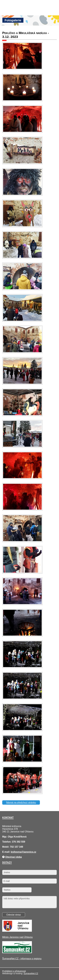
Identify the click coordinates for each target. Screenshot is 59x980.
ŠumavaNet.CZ (31, 973)
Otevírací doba (13, 857)
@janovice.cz (29, 852)
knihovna (16, 852)
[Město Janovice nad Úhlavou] (17, 931)
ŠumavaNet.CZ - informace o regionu (22, 959)
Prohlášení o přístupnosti (14, 971)
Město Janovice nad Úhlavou (17, 937)
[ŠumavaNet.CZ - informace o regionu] (17, 952)
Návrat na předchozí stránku (21, 802)
